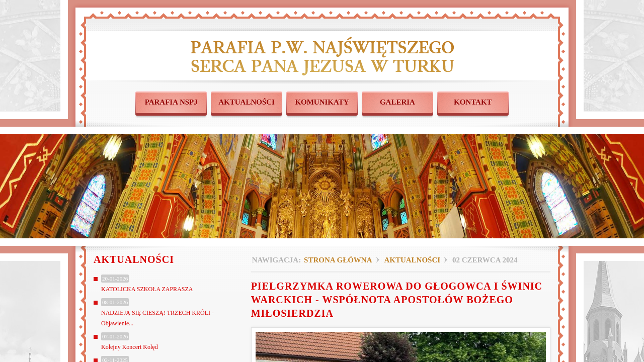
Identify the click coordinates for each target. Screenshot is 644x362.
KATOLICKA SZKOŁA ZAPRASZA (147, 289)
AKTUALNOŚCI (247, 102)
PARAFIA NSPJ (171, 102)
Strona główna (338, 260)
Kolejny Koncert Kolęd (130, 347)
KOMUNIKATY (322, 102)
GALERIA (397, 102)
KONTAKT (473, 102)
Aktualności (412, 260)
